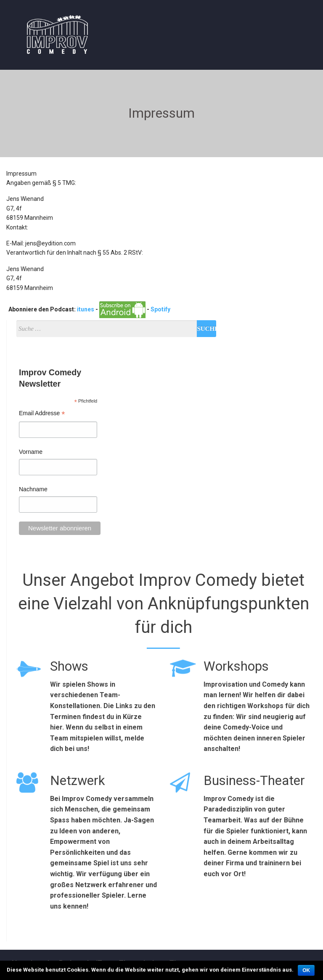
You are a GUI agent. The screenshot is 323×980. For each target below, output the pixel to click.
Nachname (33, 489)
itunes (86, 309)
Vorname (31, 452)
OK (306, 970)
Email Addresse (42, 414)
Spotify (160, 309)
